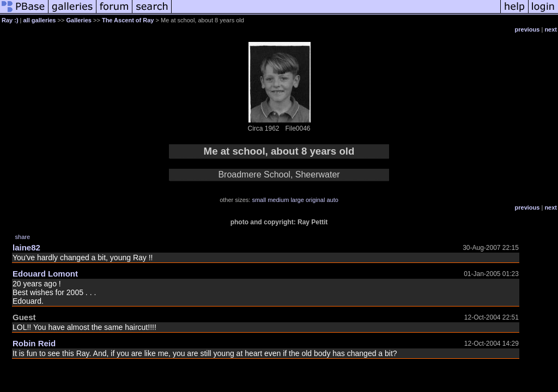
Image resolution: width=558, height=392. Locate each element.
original (315, 200)
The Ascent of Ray (128, 20)
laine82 (26, 247)
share (23, 237)
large (297, 200)
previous (527, 29)
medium (278, 200)
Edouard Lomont (45, 274)
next (551, 29)
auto (332, 200)
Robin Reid (34, 343)
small (259, 200)
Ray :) (10, 20)
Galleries (78, 20)
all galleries (40, 20)
